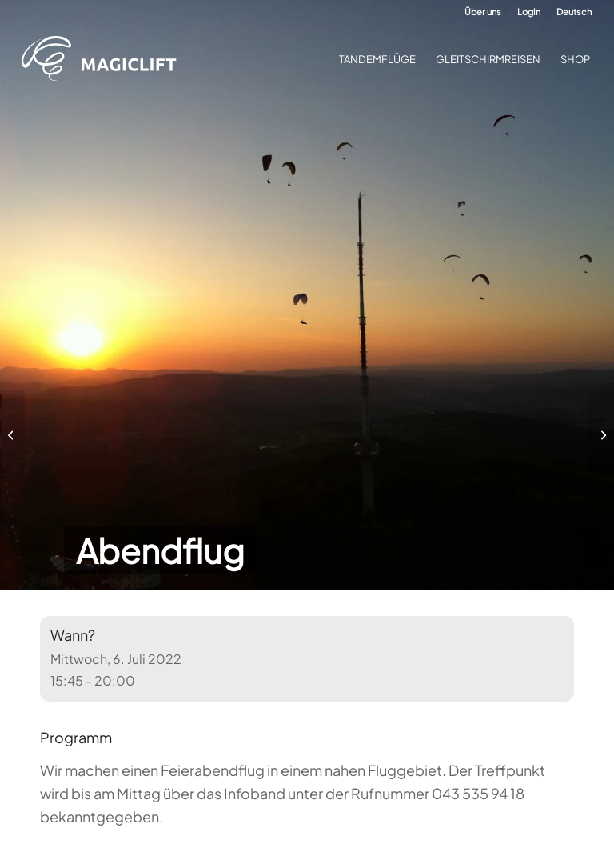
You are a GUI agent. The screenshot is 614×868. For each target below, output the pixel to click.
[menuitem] (483, 12)
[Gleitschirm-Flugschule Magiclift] (104, 59)
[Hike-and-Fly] (602, 434)
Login (529, 12)
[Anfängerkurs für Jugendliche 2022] (12, 434)
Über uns (483, 12)
